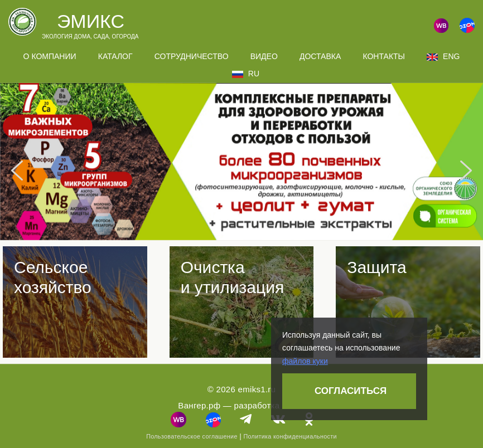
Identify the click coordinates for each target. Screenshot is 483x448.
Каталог (115, 56)
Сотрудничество (192, 56)
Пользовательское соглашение (192, 436)
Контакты (384, 56)
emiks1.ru (257, 389)
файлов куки (305, 361)
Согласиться (351, 391)
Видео (264, 56)
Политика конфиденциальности (290, 436)
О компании (50, 56)
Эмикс (91, 21)
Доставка (320, 56)
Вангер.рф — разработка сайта (241, 405)
